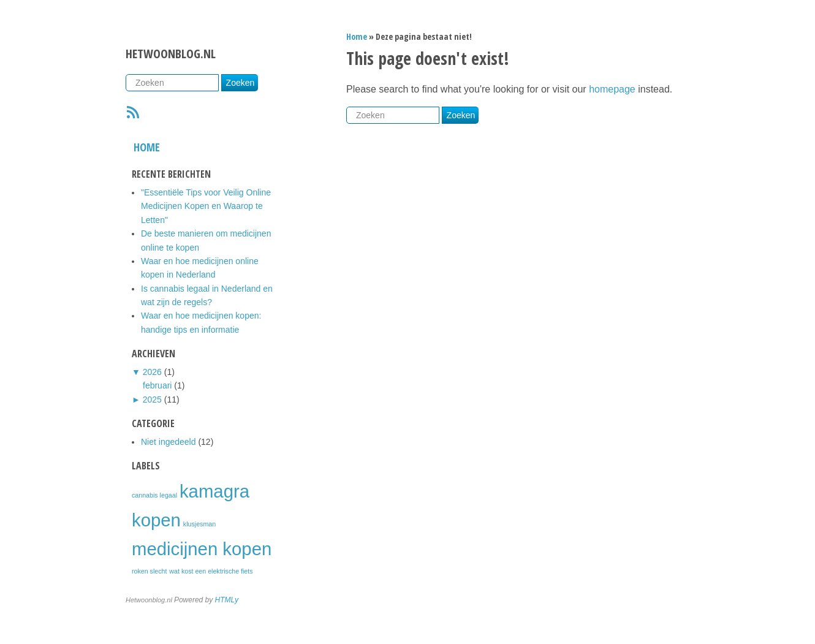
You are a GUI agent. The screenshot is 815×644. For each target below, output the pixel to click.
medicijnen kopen (202, 549)
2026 (152, 372)
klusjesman (199, 524)
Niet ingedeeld (169, 442)
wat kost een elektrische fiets (211, 571)
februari (157, 385)
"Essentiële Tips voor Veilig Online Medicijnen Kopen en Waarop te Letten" (206, 206)
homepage (612, 89)
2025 (152, 400)
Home (147, 147)
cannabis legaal (154, 495)
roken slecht (149, 571)
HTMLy (227, 600)
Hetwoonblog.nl (171, 54)
